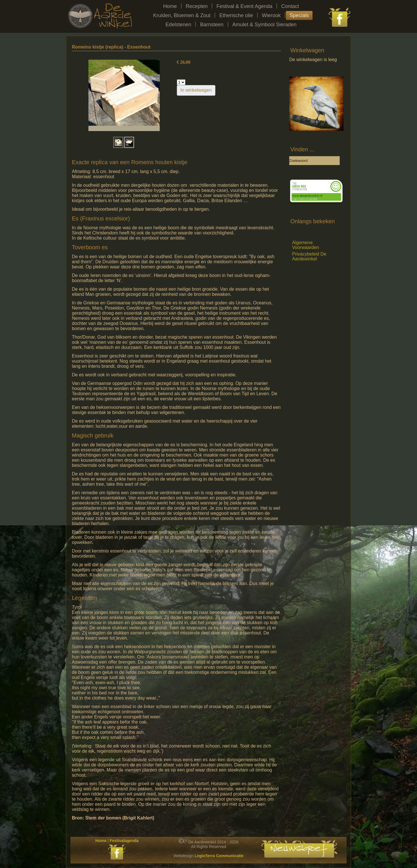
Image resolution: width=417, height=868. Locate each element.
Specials (299, 15)
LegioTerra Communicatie (219, 856)
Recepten (197, 6)
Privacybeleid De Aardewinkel (309, 256)
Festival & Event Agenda (244, 6)
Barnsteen (212, 25)
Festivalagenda (124, 841)
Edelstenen (178, 25)
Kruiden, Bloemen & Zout (182, 15)
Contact (290, 6)
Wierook (271, 15)
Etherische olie (236, 15)
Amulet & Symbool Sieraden (265, 25)
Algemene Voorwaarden (305, 245)
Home (170, 6)
